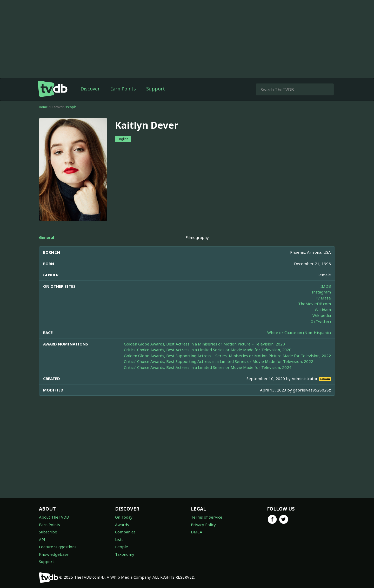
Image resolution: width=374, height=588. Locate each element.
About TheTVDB (54, 517)
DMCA (197, 532)
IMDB (326, 286)
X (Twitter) (321, 321)
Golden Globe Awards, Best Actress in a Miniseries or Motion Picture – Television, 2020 (204, 344)
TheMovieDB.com (315, 304)
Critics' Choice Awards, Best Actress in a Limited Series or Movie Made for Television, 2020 (208, 350)
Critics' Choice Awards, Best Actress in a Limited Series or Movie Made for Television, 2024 (208, 367)
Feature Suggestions (58, 547)
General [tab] (46, 237)
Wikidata (323, 310)
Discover (90, 89)
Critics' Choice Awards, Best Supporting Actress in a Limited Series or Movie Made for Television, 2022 (219, 361)
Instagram (321, 292)
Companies (125, 532)
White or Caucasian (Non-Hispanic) (299, 332)
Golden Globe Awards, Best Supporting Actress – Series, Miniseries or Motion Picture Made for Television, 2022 (227, 356)
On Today (124, 517)
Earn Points (123, 89)
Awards (122, 525)
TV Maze (323, 298)
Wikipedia (322, 315)
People (71, 107)
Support (156, 89)
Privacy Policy (203, 525)
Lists (119, 539)
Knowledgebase (54, 554)
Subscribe (48, 532)
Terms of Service (207, 517)
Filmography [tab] (197, 237)
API (42, 539)
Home (43, 107)
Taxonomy (125, 554)
